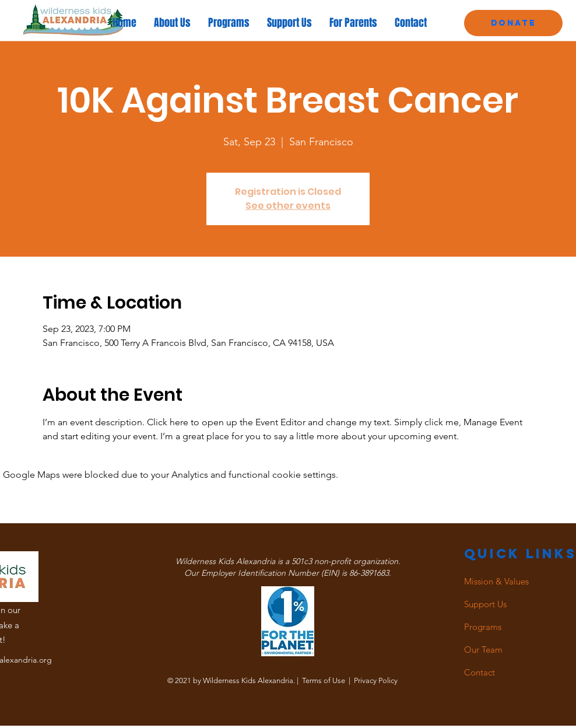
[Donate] (513, 23)
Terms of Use (324, 680)
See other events (288, 206)
